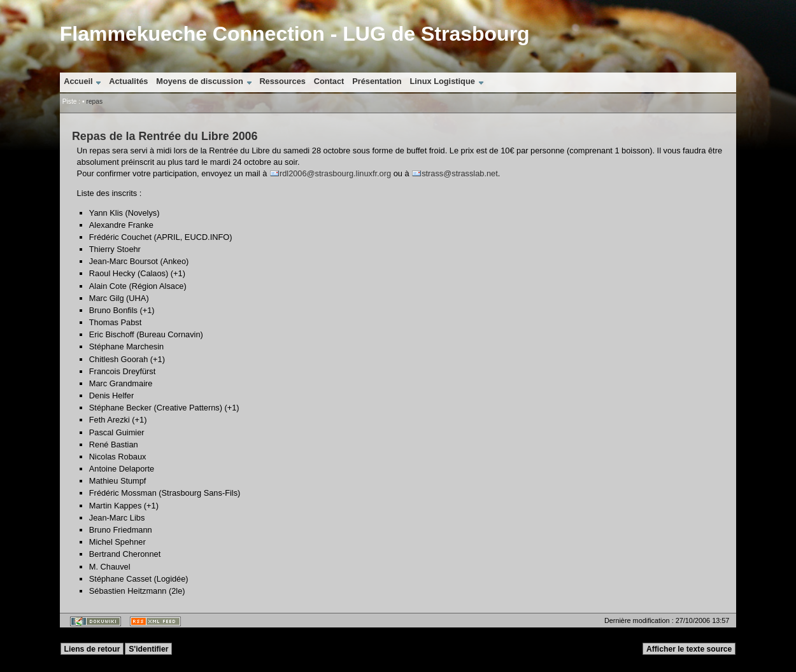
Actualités (128, 81)
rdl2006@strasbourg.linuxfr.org (335, 173)
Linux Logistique (442, 81)
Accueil (78, 81)
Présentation (377, 81)
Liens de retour (92, 649)
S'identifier (148, 649)
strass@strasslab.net (460, 173)
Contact (329, 81)
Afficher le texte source (689, 649)
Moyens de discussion (200, 81)
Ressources (282, 81)
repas (94, 101)
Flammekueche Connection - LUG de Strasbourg (295, 34)
